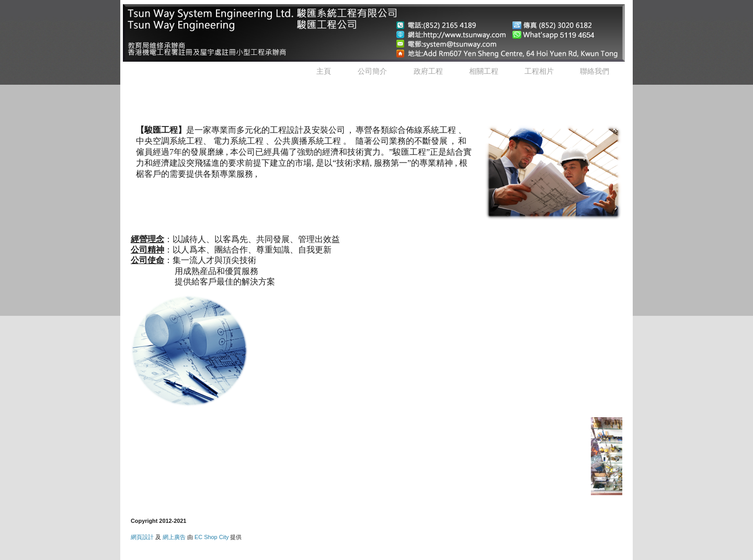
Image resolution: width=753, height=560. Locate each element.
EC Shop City (212, 537)
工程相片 (539, 71)
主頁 (324, 71)
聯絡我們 (595, 71)
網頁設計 (142, 537)
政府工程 (428, 71)
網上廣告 (174, 537)
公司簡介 (372, 71)
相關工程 (484, 71)
